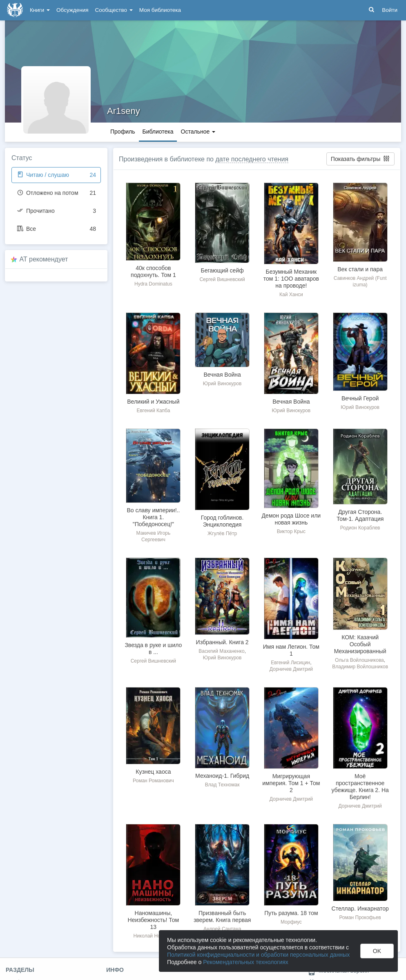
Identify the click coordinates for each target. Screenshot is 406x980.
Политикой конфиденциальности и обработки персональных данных (258, 955)
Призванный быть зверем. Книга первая (222, 916)
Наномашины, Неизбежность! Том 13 (154, 920)
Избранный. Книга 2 (222, 642)
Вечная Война (222, 375)
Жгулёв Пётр (222, 534)
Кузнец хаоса (153, 772)
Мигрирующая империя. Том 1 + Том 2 (291, 783)
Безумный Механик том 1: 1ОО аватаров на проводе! (291, 279)
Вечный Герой (360, 398)
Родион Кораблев (360, 528)
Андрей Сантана (222, 929)
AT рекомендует (44, 259)
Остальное (198, 132)
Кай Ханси (291, 295)
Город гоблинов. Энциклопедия (222, 521)
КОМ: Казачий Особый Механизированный (360, 644)
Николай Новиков (154, 936)
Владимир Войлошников (360, 667)
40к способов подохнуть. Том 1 (153, 271)
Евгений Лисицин (290, 663)
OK (377, 951)
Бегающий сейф (222, 270)
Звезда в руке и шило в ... (153, 648)
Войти (390, 10)
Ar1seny (124, 111)
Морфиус (291, 922)
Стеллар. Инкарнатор (360, 909)
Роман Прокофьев (360, 917)
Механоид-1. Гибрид (222, 776)
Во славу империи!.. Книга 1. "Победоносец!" (153, 517)
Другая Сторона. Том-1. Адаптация (360, 515)
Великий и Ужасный (153, 402)
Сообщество (114, 10)
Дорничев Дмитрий (291, 669)
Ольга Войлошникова (359, 660)
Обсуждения (72, 10)
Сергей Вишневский (222, 279)
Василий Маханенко (221, 651)
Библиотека (158, 132)
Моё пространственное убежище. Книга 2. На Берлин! (360, 787)
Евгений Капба (153, 411)
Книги (40, 10)
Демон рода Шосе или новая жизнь (291, 519)
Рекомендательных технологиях (246, 962)
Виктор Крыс (291, 531)
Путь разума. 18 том (291, 913)
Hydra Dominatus (153, 284)
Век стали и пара (360, 269)
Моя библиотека (160, 10)
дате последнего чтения (252, 159)
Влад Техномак (222, 785)
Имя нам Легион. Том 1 (291, 650)
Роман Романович (153, 781)
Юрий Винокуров (222, 384)
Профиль (123, 132)
